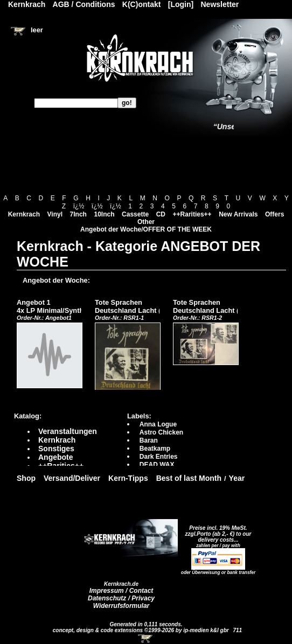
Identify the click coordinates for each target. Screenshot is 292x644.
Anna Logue (158, 424)
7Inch (78, 214)
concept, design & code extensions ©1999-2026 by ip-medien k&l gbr (142, 630)
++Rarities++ (192, 214)
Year (237, 478)
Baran (149, 440)
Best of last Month (189, 478)
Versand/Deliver (72, 478)
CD (161, 214)
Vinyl (55, 214)
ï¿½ (79, 206)
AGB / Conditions (84, 4)
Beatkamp (155, 449)
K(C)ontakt (142, 4)
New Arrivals (238, 214)
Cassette (135, 214)
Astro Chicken (161, 432)
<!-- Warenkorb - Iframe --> (146, 639)
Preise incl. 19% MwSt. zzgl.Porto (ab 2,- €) (216, 531)
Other (146, 222)
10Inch (105, 214)
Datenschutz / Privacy (121, 598)
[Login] (181, 4)
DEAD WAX (157, 465)
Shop (26, 478)
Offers (274, 214)
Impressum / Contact (121, 591)
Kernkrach (24, 214)
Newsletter (220, 4)
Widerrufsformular (121, 606)
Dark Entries (159, 457)
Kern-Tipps (128, 478)
